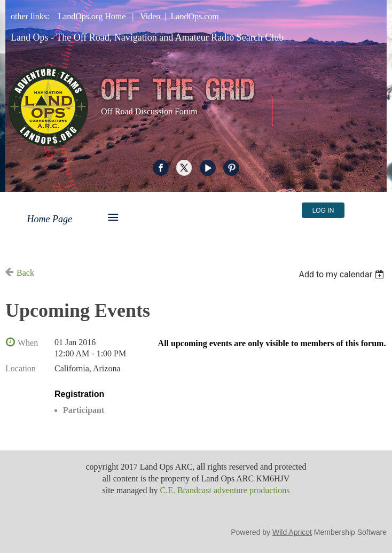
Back (25, 273)
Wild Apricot (292, 532)
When (28, 343)
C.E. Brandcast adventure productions (225, 490)
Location (21, 368)
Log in (323, 211)
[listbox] (343, 274)
